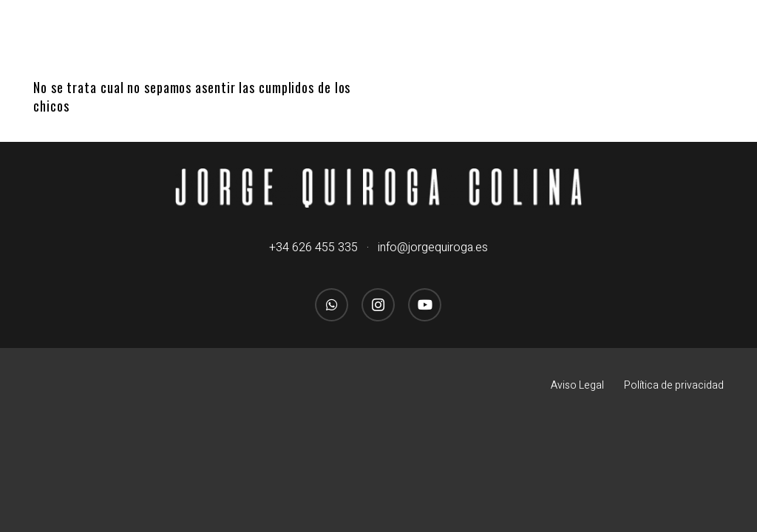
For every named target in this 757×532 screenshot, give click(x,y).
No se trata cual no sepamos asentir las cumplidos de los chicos (192, 96)
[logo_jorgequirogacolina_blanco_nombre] (379, 188)
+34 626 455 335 (313, 248)
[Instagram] (378, 305)
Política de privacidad (674, 385)
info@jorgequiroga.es (433, 248)
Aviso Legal (577, 385)
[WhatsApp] (332, 305)
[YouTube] (425, 305)
